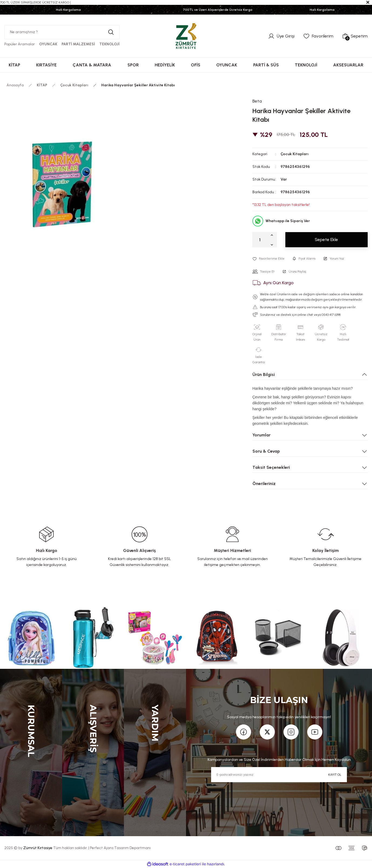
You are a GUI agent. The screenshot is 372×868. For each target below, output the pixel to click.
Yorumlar (261, 435)
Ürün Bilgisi (264, 374)
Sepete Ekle (326, 240)
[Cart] (355, 36)
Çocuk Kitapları (295, 154)
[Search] (62, 32)
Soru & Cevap (266, 451)
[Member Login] (281, 36)
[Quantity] (265, 240)
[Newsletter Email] (279, 775)
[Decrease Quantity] (273, 245)
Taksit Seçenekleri (271, 467)
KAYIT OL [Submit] (335, 775)
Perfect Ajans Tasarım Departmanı (120, 848)
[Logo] (186, 36)
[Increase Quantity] (273, 235)
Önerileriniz (264, 484)
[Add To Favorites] (268, 259)
